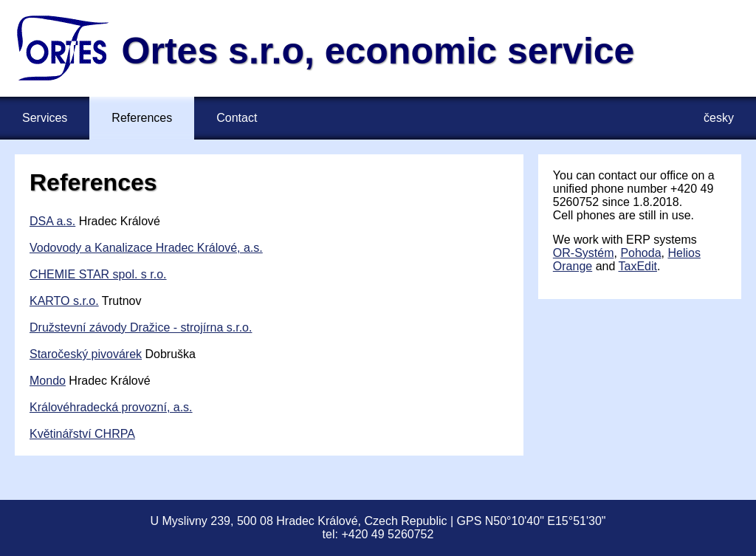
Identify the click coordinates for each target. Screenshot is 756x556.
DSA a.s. (52, 221)
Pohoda (640, 253)
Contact (237, 118)
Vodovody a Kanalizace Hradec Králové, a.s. (146, 248)
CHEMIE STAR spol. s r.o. (98, 274)
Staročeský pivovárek (86, 354)
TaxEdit (637, 266)
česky (719, 118)
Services (45, 118)
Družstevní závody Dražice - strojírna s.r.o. (141, 327)
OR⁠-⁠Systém (584, 253)
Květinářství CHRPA (82, 434)
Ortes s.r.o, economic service (378, 51)
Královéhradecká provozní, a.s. (111, 407)
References (142, 118)
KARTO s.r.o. (64, 301)
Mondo (48, 381)
